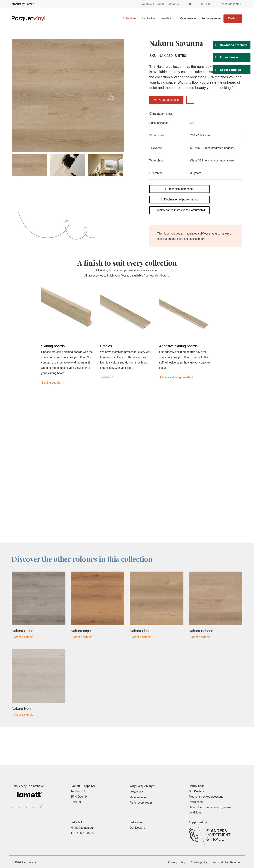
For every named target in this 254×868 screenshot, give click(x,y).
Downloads (196, 802)
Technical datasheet (179, 189)
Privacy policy (177, 862)
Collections (129, 18)
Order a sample (23, 637)
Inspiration (148, 18)
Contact (160, 4)
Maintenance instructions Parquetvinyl (180, 210)
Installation (167, 18)
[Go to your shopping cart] (208, 4)
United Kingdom (230, 4)
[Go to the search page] (190, 4)
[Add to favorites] (190, 100)
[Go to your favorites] (202, 4)
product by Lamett (23, 4)
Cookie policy (199, 862)
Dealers (233, 18)
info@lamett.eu (83, 828)
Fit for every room (141, 803)
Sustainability (173, 4)
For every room (211, 18)
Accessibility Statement (228, 862)
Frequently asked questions (206, 797)
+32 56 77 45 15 (83, 833)
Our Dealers (196, 791)
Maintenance (188, 18)
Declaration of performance (179, 199)
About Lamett (147, 4)
